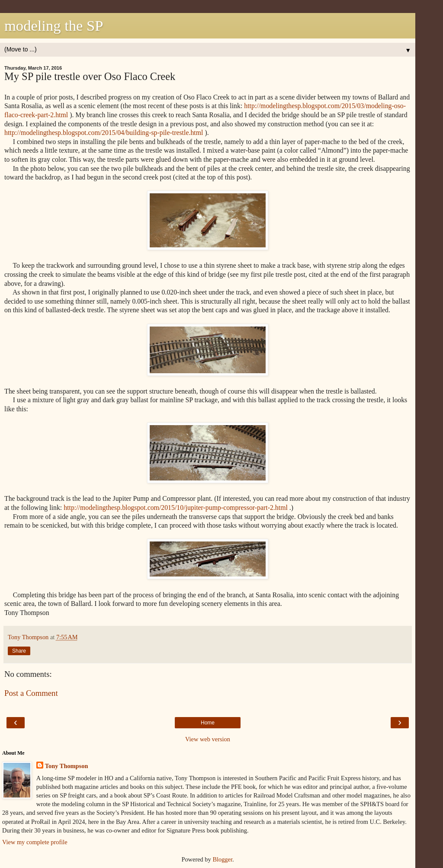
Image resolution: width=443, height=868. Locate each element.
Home (208, 723)
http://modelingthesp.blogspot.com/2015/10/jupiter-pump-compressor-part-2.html (176, 508)
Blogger (222, 859)
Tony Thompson (67, 766)
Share (19, 651)
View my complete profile (35, 842)
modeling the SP (54, 26)
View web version (208, 739)
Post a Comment (31, 693)
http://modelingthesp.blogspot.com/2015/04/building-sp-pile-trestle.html (104, 133)
